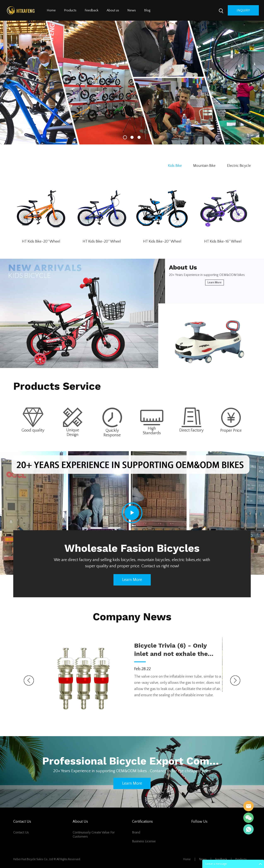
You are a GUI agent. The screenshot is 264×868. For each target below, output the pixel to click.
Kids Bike (175, 166)
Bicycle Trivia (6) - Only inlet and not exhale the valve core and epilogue (171, 650)
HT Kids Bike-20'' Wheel (41, 242)
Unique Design (73, 432)
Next (235, 680)
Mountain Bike (204, 166)
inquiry (243, 10)
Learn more (215, 283)
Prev (29, 680)
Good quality (33, 430)
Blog (147, 10)
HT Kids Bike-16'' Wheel (223, 242)
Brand (136, 832)
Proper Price (231, 430)
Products (70, 10)
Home (51, 10)
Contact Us (21, 832)
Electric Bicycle (239, 166)
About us (113, 10)
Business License (144, 841)
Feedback (92, 10)
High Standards (152, 431)
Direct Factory (191, 430)
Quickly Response (112, 433)
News (132, 10)
